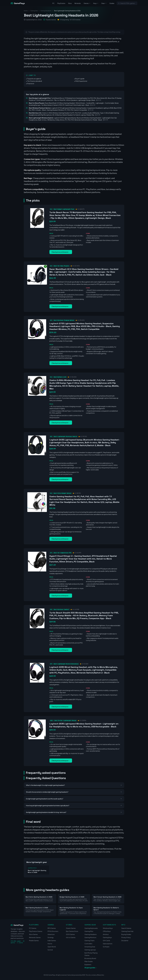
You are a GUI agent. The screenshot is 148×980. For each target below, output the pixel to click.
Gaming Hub (34, 11)
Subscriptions (108, 944)
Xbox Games (33, 934)
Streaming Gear (90, 947)
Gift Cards (106, 941)
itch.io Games (71, 937)
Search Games (126, 928)
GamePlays (17, 925)
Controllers (88, 944)
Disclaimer (125, 941)
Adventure (51, 934)
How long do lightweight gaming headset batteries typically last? (74, 805)
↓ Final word (30, 84)
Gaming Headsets (46, 11)
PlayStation (61, 3)
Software (106, 947)
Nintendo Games (35, 937)
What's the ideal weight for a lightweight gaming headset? (74, 785)
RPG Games (52, 928)
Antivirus (106, 934)
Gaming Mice (89, 931)
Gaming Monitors (90, 937)
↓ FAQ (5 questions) (81, 81)
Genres (87, 3)
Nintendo (78, 3)
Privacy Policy (126, 937)
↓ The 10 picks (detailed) (34, 81)
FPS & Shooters (53, 931)
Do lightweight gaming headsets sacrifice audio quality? (74, 799)
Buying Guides (126, 934)
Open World (52, 947)
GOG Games (70, 934)
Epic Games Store (72, 931)
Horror (50, 944)
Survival (50, 950)
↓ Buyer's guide (79, 79)
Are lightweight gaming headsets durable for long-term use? (74, 812)
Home (26, 11)
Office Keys (107, 931)
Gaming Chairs (89, 941)
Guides (112, 3)
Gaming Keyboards (91, 928)
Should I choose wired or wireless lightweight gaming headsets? (74, 792)
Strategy (51, 937)
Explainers (88, 965)
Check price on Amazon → (61, 252)
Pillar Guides (89, 961)
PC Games (33, 928)
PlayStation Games (36, 931)
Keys (96, 3)
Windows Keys (108, 928)
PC (53, 3)
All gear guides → (91, 968)
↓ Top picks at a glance (34, 79)
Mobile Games (34, 941)
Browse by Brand (90, 958)
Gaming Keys (107, 937)
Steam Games (71, 928)
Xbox (70, 3)
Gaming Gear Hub (127, 931)
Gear (104, 3)
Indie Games (52, 941)
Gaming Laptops (90, 950)
